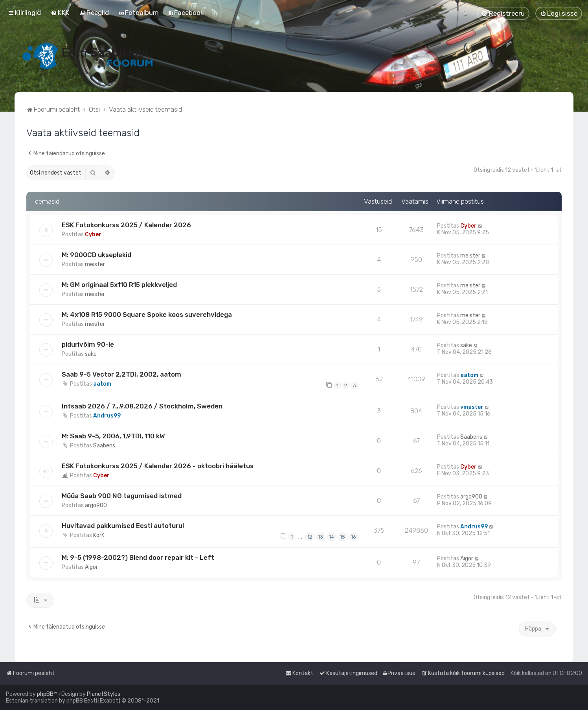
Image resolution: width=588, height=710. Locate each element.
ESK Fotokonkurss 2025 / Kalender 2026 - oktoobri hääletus (158, 466)
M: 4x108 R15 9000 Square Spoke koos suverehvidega (147, 315)
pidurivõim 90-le (88, 344)
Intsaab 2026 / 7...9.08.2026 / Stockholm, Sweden (142, 406)
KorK (99, 535)
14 (332, 537)
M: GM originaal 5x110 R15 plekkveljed (119, 285)
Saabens (104, 446)
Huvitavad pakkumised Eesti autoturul (123, 526)
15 (343, 537)
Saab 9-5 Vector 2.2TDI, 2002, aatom (121, 374)
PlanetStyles (104, 694)
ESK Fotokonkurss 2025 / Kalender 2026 (126, 225)
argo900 (96, 505)
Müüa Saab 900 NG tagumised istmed (122, 496)
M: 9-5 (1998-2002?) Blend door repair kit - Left (138, 557)
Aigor (91, 567)
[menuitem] (60, 13)
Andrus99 (107, 416)
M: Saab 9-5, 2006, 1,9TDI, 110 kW (113, 436)
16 (354, 537)
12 (310, 537)
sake (91, 354)
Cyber (93, 235)
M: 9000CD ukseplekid (96, 255)
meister (95, 264)
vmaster (472, 407)
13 (321, 537)
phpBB (45, 694)
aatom (102, 384)
